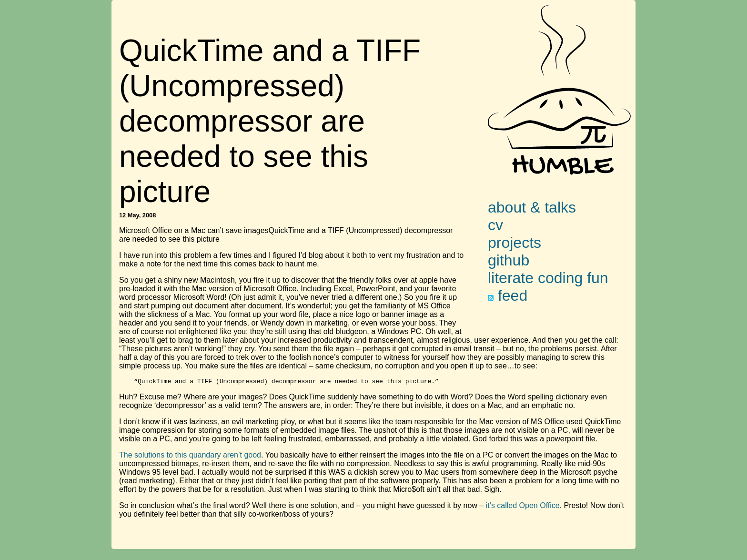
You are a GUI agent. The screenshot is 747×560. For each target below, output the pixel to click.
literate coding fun (548, 278)
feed (508, 295)
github (509, 260)
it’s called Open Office (523, 507)
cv (495, 225)
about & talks (532, 207)
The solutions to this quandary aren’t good (190, 456)
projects (515, 243)
